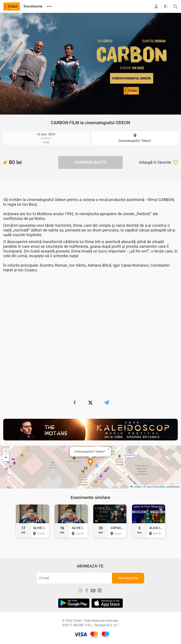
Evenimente (33, 6)
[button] (90, 463)
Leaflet (136, 487)
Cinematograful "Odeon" (135, 141)
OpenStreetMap (156, 487)
